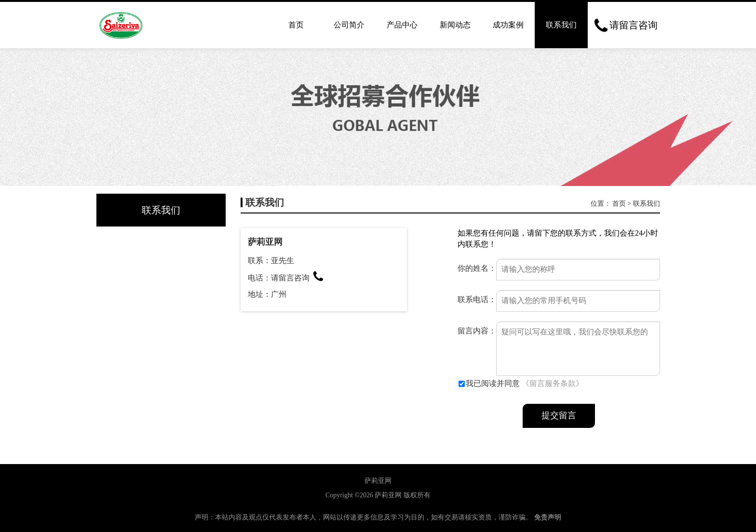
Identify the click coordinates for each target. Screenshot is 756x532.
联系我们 (561, 25)
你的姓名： (477, 268)
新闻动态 (455, 25)
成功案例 (508, 25)
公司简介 (349, 25)
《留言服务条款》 (553, 383)
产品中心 (402, 25)
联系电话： (477, 299)
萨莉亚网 (388, 495)
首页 (296, 25)
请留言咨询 (298, 278)
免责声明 (548, 517)
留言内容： (477, 331)
